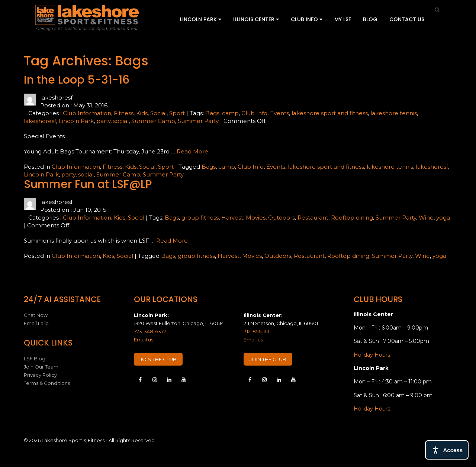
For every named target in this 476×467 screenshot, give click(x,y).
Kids (142, 113)
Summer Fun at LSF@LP (88, 184)
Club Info (307, 19)
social (121, 121)
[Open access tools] (447, 450)
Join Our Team (41, 367)
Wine (426, 218)
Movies (256, 218)
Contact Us (407, 19)
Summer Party (198, 121)
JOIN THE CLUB (158, 359)
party (103, 121)
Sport (177, 113)
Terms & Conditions (47, 383)
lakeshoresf (40, 121)
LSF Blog (35, 359)
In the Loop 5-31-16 (77, 80)
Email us (144, 340)
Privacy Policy (40, 375)
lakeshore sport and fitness (330, 113)
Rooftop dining (352, 218)
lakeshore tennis (394, 113)
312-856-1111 (256, 331)
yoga (443, 218)
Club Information (87, 113)
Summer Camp (153, 121)
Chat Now (36, 315)
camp (230, 113)
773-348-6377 (150, 331)
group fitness (200, 218)
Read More (192, 151)
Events (279, 113)
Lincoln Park (201, 19)
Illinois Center (256, 19)
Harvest (232, 218)
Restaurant (313, 218)
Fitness (124, 113)
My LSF (343, 19)
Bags (212, 113)
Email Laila (36, 323)
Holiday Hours (372, 355)
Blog (370, 19)
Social (158, 113)
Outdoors (282, 218)
